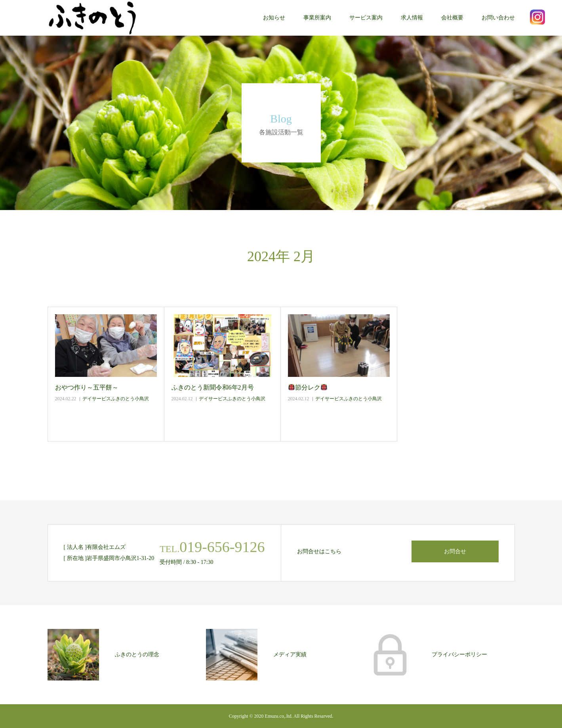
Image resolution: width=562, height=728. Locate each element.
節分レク (308, 387)
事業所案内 (317, 18)
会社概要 (452, 18)
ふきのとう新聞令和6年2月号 (213, 387)
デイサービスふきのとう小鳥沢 (116, 399)
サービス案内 (366, 18)
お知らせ (274, 18)
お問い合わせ (498, 18)
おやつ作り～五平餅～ (87, 387)
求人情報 (412, 18)
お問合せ (455, 551)
